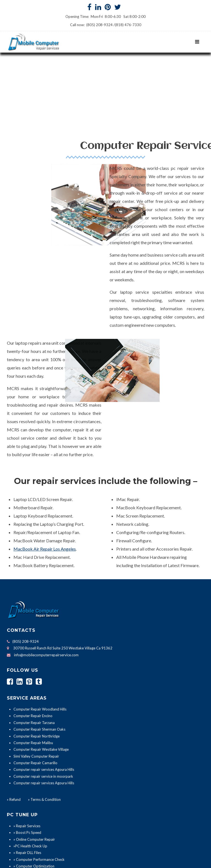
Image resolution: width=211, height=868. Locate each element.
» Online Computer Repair (34, 777)
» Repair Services (27, 764)
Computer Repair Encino (33, 654)
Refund (15, 737)
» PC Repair (23, 817)
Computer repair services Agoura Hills (44, 708)
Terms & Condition (45, 737)
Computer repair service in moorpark (43, 714)
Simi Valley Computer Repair (36, 694)
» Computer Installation (32, 811)
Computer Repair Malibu (33, 681)
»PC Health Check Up (30, 784)
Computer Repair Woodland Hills (40, 647)
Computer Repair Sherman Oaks (39, 667)
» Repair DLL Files (27, 791)
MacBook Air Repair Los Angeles (45, 487)
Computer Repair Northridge (37, 674)
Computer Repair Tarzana (34, 660)
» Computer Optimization (34, 804)
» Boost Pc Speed (27, 771)
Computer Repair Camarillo (35, 701)
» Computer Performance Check (39, 797)
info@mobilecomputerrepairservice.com (46, 593)
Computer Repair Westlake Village (41, 687)
